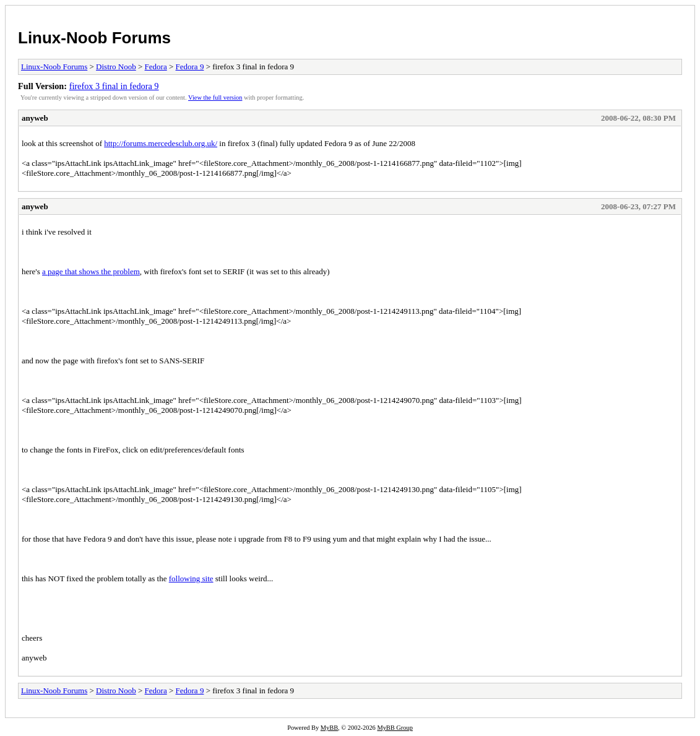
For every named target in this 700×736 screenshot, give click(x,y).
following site (191, 578)
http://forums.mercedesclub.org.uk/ (161, 143)
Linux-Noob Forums (94, 38)
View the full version (215, 97)
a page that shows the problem (91, 271)
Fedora (156, 67)
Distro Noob (116, 67)
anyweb (35, 118)
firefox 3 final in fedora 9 (114, 86)
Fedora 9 (190, 67)
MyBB (329, 728)
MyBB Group (395, 728)
